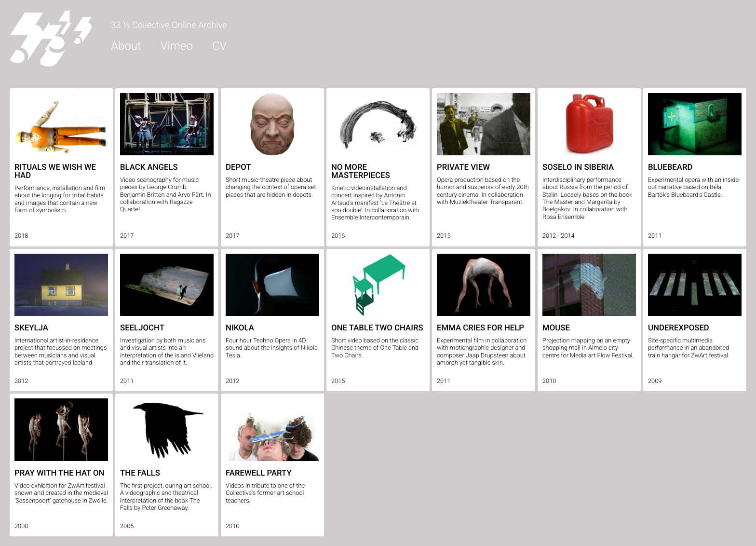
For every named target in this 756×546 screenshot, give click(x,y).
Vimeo (177, 46)
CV (219, 46)
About (126, 46)
